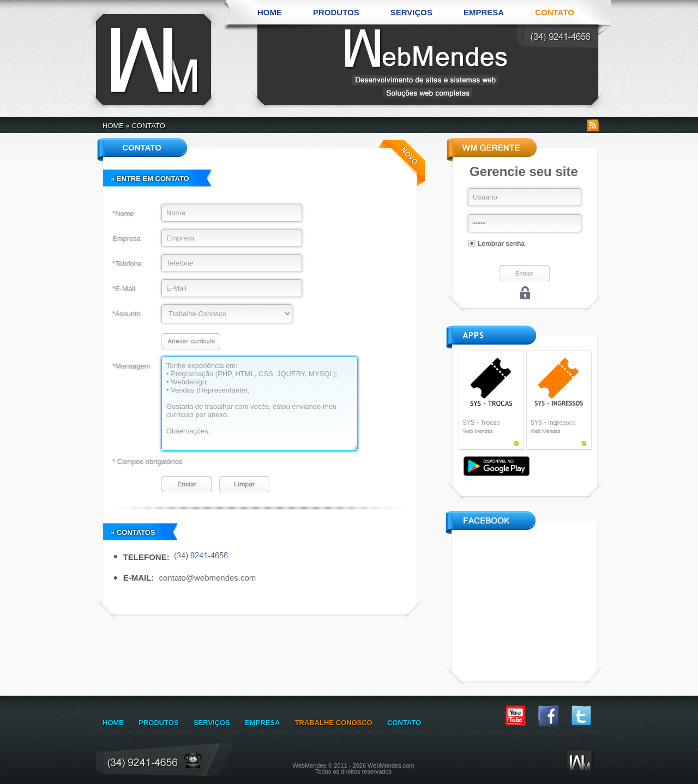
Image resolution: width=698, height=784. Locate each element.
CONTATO (555, 12)
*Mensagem (131, 366)
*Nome (123, 213)
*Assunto (127, 314)
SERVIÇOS (411, 12)
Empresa (127, 239)
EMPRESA (484, 12)
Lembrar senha (501, 244)
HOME (270, 12)
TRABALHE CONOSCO (334, 723)
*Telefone (127, 264)
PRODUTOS (336, 12)
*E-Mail (124, 289)
